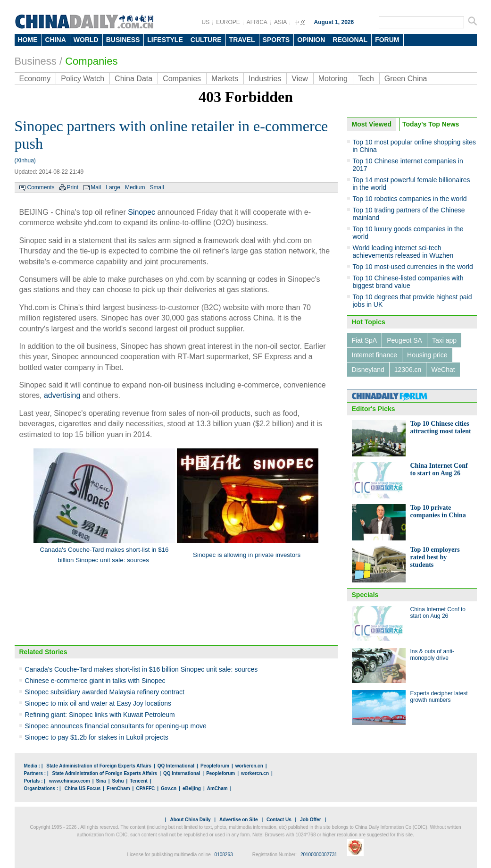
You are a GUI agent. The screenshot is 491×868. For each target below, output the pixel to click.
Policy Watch (83, 79)
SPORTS (276, 40)
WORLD (86, 40)
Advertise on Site (239, 820)
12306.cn (408, 370)
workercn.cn (249, 766)
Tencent (139, 781)
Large (113, 187)
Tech (366, 79)
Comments (41, 187)
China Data (133, 79)
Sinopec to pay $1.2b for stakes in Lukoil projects (97, 737)
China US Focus (83, 788)
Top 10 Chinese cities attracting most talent (441, 427)
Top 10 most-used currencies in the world (413, 267)
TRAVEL (242, 40)
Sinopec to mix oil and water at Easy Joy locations (98, 703)
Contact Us (279, 820)
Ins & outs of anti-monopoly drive (432, 655)
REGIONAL (350, 40)
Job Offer (310, 820)
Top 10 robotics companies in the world (410, 199)
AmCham (217, 788)
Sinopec (141, 212)
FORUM (387, 40)
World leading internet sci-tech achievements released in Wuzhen (403, 252)
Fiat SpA (365, 340)
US (206, 22)
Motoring (333, 79)
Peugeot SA (404, 340)
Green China (406, 79)
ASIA (280, 22)
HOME (28, 40)
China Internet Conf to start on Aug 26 (439, 469)
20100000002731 (319, 855)
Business (36, 61)
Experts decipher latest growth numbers (439, 697)
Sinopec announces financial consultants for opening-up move (116, 726)
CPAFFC (145, 788)
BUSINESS (123, 40)
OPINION (311, 40)
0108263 (224, 855)
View (300, 79)
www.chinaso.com (70, 781)
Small (157, 187)
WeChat (443, 370)
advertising (62, 395)
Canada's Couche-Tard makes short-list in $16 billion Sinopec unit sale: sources (141, 669)
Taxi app (444, 340)
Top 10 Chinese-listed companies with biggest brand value (408, 282)
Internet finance (375, 355)
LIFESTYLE (165, 40)
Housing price (427, 355)
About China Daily (190, 820)
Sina (101, 781)
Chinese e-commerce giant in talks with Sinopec (95, 681)
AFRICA (257, 22)
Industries (265, 79)
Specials (365, 595)
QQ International (176, 766)
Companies (91, 61)
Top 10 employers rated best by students (435, 557)
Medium (135, 187)
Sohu (118, 781)
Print (73, 187)
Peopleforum (215, 766)
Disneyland (368, 370)
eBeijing (192, 788)
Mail (96, 187)
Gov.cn (169, 788)
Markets (225, 79)
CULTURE (206, 40)
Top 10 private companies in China (438, 511)
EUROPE (228, 22)
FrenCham (118, 788)
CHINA (56, 40)
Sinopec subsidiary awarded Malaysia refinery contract (105, 692)
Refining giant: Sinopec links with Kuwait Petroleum (100, 715)
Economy (35, 79)
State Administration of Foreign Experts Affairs (99, 766)
